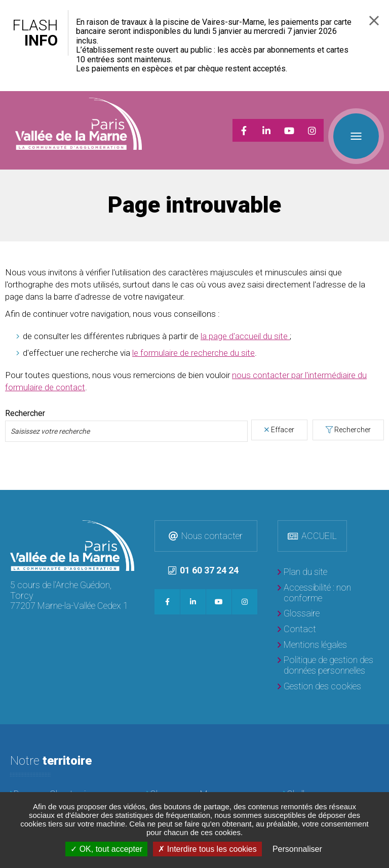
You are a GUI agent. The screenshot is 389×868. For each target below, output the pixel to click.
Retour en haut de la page (379, 487)
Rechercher (353, 417)
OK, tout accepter (106, 849)
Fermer (374, 20)
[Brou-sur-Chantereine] (58, 782)
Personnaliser (297, 849)
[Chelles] (331, 782)
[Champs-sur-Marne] (194, 782)
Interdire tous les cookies (207, 849)
